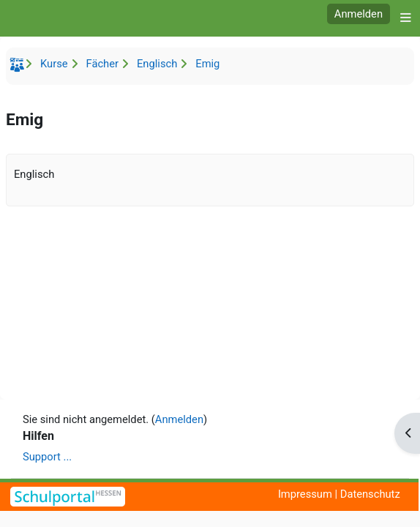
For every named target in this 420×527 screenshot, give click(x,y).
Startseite (19, 67)
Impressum (305, 494)
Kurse (54, 64)
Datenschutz (370, 494)
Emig (207, 64)
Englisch (157, 64)
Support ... (47, 457)
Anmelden (359, 14)
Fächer (102, 64)
